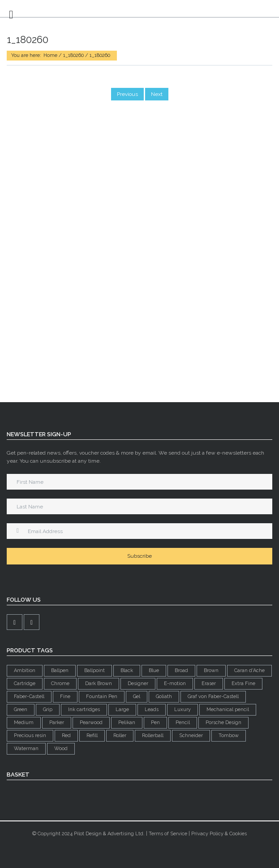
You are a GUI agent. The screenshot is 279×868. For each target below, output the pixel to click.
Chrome (60, 684)
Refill (92, 736)
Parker (57, 723)
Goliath (164, 697)
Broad (181, 671)
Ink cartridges (84, 710)
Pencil (183, 723)
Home (50, 55)
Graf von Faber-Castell (213, 697)
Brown (211, 671)
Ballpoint (94, 671)
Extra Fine (243, 684)
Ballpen (60, 671)
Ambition (25, 671)
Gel (137, 697)
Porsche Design (223, 723)
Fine (65, 697)
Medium (24, 723)
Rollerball (153, 736)
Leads (152, 710)
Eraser (209, 684)
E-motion (175, 684)
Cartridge (25, 684)
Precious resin (30, 736)
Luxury (182, 710)
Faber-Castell (29, 697)
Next (157, 94)
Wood (61, 749)
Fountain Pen (102, 697)
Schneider (191, 736)
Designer (138, 684)
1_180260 (73, 55)
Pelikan (127, 723)
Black (127, 671)
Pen (155, 723)
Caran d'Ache (249, 671)
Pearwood (91, 723)
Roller (120, 736)
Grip (48, 710)
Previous (127, 94)
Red (66, 736)
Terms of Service (168, 834)
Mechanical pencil (228, 710)
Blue (154, 671)
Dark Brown (99, 684)
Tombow (229, 736)
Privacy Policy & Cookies (219, 834)
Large (122, 710)
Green (21, 710)
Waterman (26, 749)
